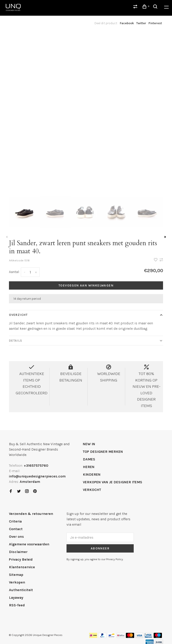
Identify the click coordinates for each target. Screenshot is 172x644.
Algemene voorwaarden (29, 544)
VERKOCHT (92, 490)
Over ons (16, 537)
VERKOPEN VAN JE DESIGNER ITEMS (113, 482)
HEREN (89, 467)
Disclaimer (18, 552)
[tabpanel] (86, 111)
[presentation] (24, 212)
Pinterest (155, 23)
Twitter (141, 23)
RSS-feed (17, 605)
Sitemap (16, 575)
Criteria (15, 521)
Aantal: (14, 272)
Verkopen (17, 582)
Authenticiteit (21, 590)
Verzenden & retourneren (31, 514)
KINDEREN (92, 474)
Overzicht (18, 315)
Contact (16, 529)
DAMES (89, 459)
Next (165, 237)
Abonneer (100, 548)
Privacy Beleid (21, 559)
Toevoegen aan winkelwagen (86, 285)
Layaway (16, 597)
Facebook (127, 23)
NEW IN (89, 444)
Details (16, 341)
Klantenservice (22, 567)
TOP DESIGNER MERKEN (103, 452)
